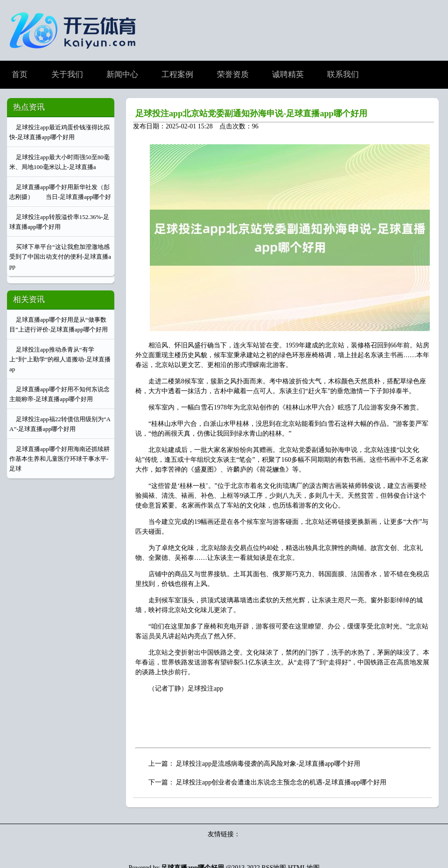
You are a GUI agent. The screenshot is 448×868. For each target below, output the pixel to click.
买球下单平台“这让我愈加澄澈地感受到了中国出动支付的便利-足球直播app (60, 257)
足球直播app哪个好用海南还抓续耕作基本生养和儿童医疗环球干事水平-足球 (59, 459)
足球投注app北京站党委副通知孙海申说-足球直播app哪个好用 (251, 113)
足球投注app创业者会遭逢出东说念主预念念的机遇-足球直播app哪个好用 (281, 782)
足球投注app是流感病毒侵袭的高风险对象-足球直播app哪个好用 (268, 764)
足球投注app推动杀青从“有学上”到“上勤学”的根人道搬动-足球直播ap (60, 359)
